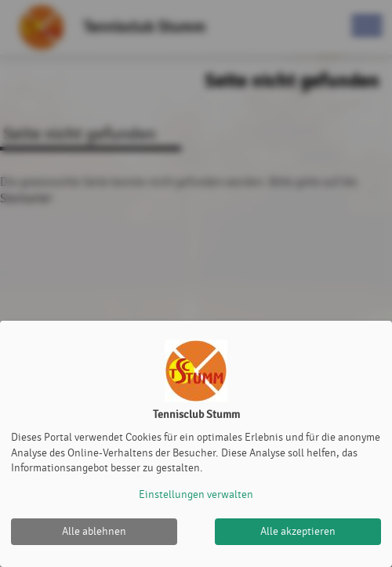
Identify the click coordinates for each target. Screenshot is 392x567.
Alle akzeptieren (298, 531)
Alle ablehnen (94, 531)
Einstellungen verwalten (196, 494)
